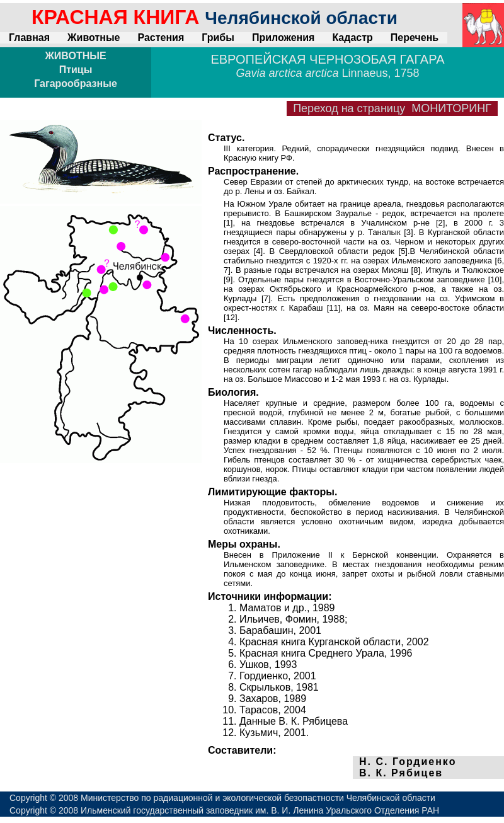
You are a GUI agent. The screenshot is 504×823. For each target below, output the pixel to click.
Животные (94, 37)
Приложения (283, 37)
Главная (29, 37)
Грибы (218, 37)
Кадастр (352, 37)
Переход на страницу (392, 108)
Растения (161, 37)
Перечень (415, 37)
